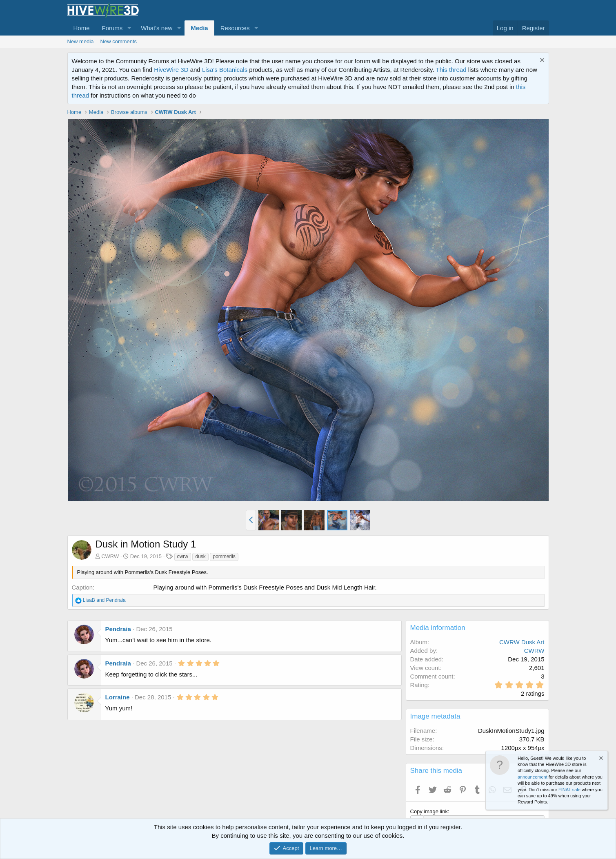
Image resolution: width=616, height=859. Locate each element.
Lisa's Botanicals (225, 70)
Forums (112, 28)
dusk (200, 556)
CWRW (110, 556)
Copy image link (429, 811)
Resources (235, 28)
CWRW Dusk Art (522, 642)
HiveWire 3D (171, 70)
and (104, 600)
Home (82, 28)
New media (81, 41)
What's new (157, 28)
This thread (451, 70)
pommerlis (224, 556)
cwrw (183, 556)
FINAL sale (569, 790)
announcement (533, 777)
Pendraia (118, 629)
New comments (119, 41)
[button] (129, 28)
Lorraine (118, 697)
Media (199, 28)
